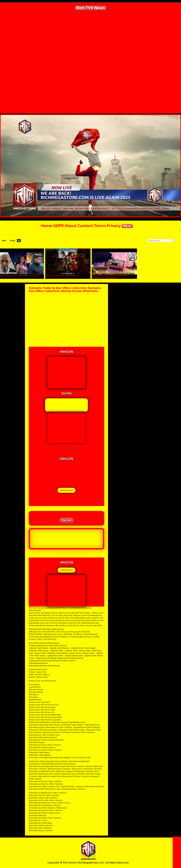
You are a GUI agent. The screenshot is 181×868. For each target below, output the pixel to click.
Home (46, 226)
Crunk (12, 241)
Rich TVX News (90, 8)
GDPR (59, 226)
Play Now (67, 520)
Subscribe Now (66, 490)
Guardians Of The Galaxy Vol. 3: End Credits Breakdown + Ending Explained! (110, 277)
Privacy (114, 226)
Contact (85, 226)
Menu (127, 226)
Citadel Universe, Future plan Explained (62, 276)
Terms (100, 226)
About (71, 226)
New (4, 241)
